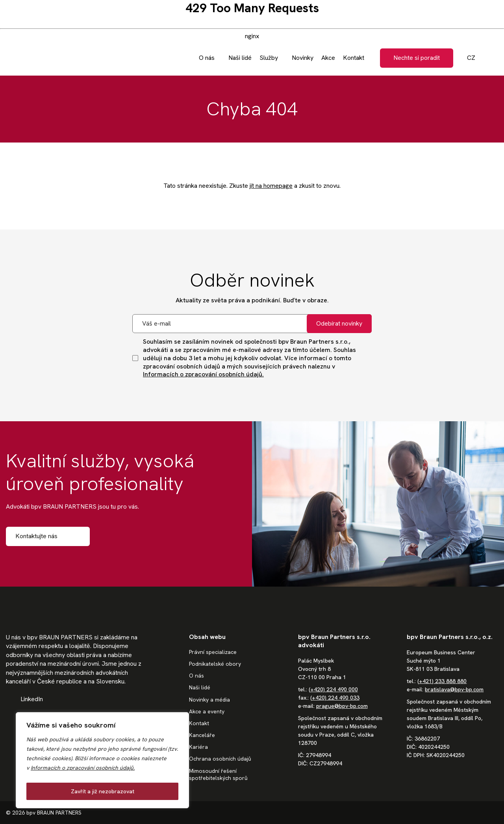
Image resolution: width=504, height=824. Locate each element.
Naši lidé (200, 687)
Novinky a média (209, 700)
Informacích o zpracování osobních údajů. (83, 768)
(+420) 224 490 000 (333, 689)
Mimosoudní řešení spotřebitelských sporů (218, 774)
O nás (196, 676)
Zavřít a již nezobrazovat (103, 791)
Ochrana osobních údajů (220, 759)
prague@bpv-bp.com (342, 706)
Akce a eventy (207, 711)
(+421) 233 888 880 (442, 681)
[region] (102, 760)
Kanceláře (202, 735)
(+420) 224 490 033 (335, 698)
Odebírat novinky (339, 323)
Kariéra (198, 747)
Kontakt (199, 723)
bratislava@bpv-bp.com (454, 689)
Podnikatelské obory (215, 664)
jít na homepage (271, 186)
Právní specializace (213, 652)
